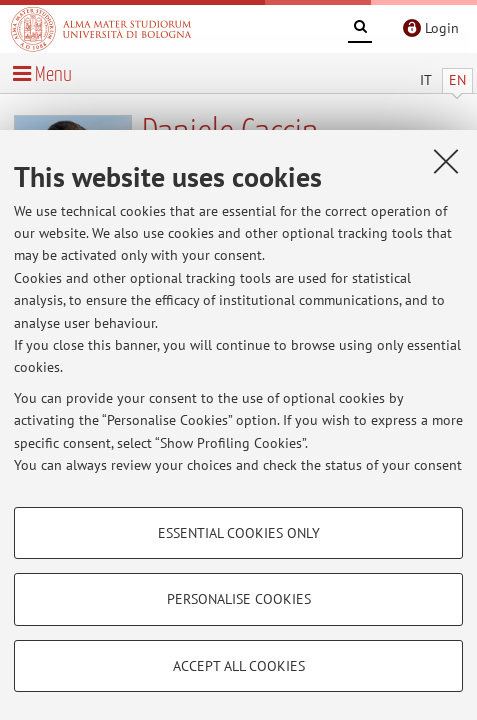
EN (457, 80)
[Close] (446, 161)
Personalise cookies (239, 599)
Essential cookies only (239, 533)
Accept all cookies (239, 666)
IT (426, 80)
